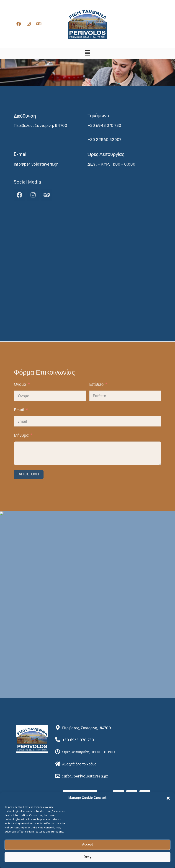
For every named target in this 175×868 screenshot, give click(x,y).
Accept (88, 845)
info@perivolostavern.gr (36, 165)
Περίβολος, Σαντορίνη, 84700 (40, 126)
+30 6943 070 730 (104, 126)
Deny (87, 857)
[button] (168, 798)
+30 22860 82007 (104, 140)
